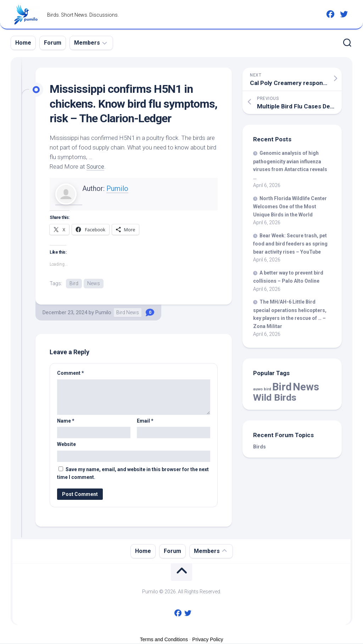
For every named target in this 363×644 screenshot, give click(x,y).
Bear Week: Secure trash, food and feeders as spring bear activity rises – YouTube (290, 244)
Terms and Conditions (164, 640)
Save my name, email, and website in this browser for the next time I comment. (133, 474)
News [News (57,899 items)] (306, 387)
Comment (71, 373)
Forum (53, 43)
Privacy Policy (208, 640)
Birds (259, 447)
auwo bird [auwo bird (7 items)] (262, 389)
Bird (74, 283)
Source (96, 166)
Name (66, 421)
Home (23, 43)
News (94, 283)
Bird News (128, 313)
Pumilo (117, 188)
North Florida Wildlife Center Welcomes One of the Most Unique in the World (290, 207)
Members (87, 43)
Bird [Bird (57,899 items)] (282, 387)
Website (66, 445)
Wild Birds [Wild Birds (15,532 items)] (275, 397)
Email (145, 421)
